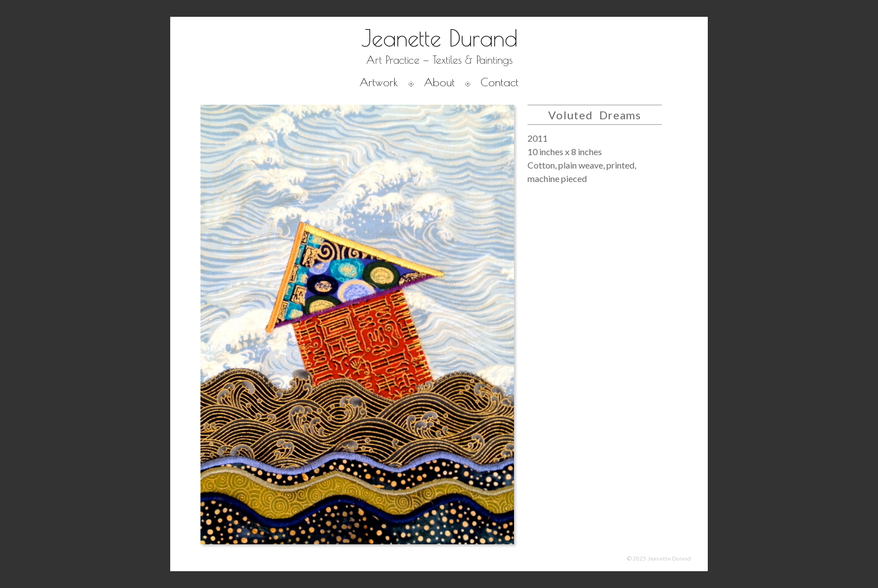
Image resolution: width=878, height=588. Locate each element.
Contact (499, 82)
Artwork (379, 82)
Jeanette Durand (439, 38)
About (439, 82)
